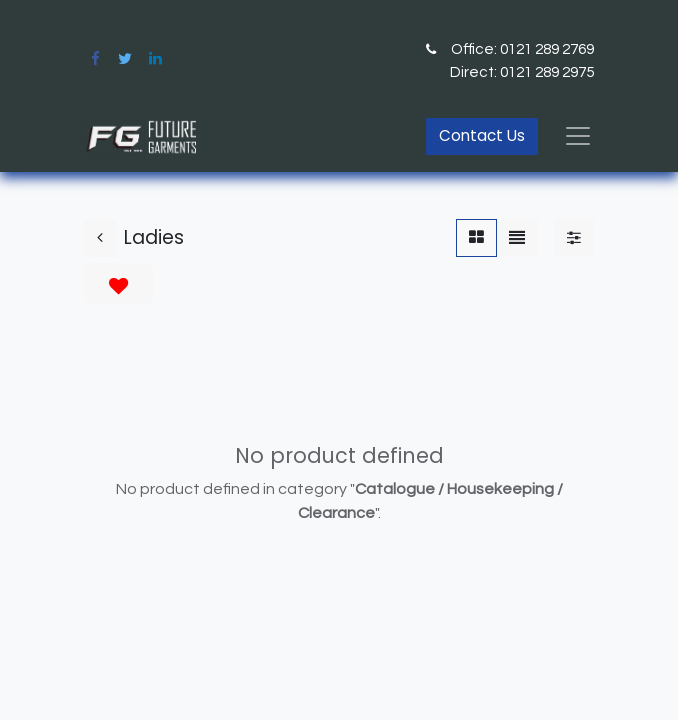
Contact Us (482, 135)
